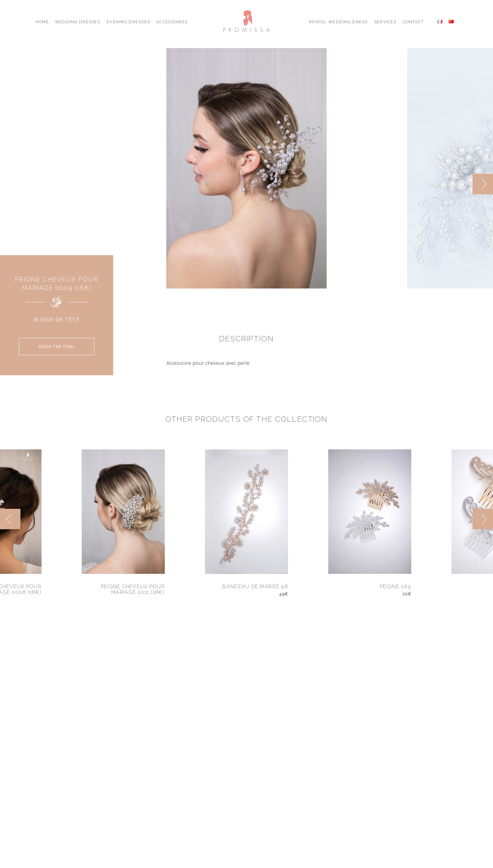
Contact (413, 22)
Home (42, 22)
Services (385, 22)
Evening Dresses (128, 22)
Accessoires (172, 22)
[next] (483, 184)
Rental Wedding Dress (338, 22)
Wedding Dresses (78, 22)
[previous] (10, 519)
